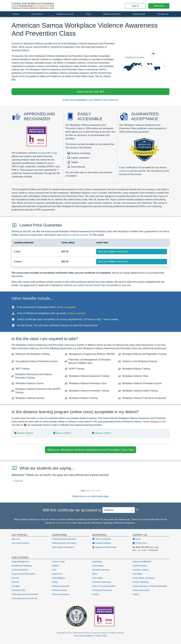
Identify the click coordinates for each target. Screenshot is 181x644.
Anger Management (20, 562)
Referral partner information (64, 543)
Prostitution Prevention (102, 590)
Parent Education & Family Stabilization (150, 586)
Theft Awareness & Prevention (25, 594)
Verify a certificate (102, 539)
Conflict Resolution (20, 570)
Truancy (96, 594)
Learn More (37, 14)
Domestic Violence (141, 570)
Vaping (136, 594)
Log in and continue (20, 543)
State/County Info (65, 14)
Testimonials (139, 14)
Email (136, 539)
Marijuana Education (61, 586)
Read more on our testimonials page (90, 496)
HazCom (15, 582)
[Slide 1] (88, 491)
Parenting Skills (18, 590)
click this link (62, 523)
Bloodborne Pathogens (22, 566)
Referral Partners (112, 14)
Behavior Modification (142, 562)
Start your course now (113, 251)
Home (16, 14)
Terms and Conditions (84, 636)
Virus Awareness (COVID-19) (24, 598)
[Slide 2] (93, 491)
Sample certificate (102, 543)
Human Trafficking (140, 582)
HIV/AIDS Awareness (102, 582)
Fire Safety (137, 574)
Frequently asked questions (64, 539)
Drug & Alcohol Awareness (23, 574)
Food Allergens (58, 578)
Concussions (98, 566)
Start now (16, 539)
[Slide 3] (98, 491)
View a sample (66, 307)
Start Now (159, 6)
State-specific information (63, 547)
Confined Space (140, 566)
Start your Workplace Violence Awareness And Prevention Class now (90, 450)
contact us (124, 171)
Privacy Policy (101, 636)
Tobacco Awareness (61, 594)
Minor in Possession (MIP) (104, 586)
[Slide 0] (83, 491)
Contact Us (163, 14)
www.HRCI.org (49, 153)
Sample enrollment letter (104, 547)
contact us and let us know (75, 235)
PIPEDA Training (59, 590)
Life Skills (16, 586)
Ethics (95, 574)
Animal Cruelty (58, 562)
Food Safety (98, 578)
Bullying (55, 566)
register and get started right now (94, 285)
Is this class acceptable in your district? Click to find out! (91, 100)
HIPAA (55, 582)
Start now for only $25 (91, 92)
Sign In (135, 6)
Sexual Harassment (141, 590)
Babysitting (97, 562)
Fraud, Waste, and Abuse (144, 578)
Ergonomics (57, 574)
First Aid (15, 578)
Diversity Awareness (101, 570)
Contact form (140, 543)
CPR (54, 570)
